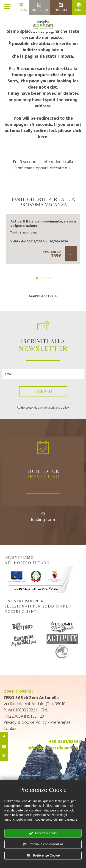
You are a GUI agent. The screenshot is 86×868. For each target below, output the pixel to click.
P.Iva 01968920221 (20, 710)
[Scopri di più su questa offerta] (71, 254)
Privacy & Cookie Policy (25, 723)
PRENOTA (61, 8)
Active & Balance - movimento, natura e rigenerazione (43, 224)
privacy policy (60, 408)
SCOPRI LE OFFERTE (43, 296)
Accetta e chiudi (43, 833)
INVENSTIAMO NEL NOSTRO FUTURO (39, 574)
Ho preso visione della (45, 408)
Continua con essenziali (43, 844)
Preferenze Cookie (43, 856)
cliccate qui (62, 75)
